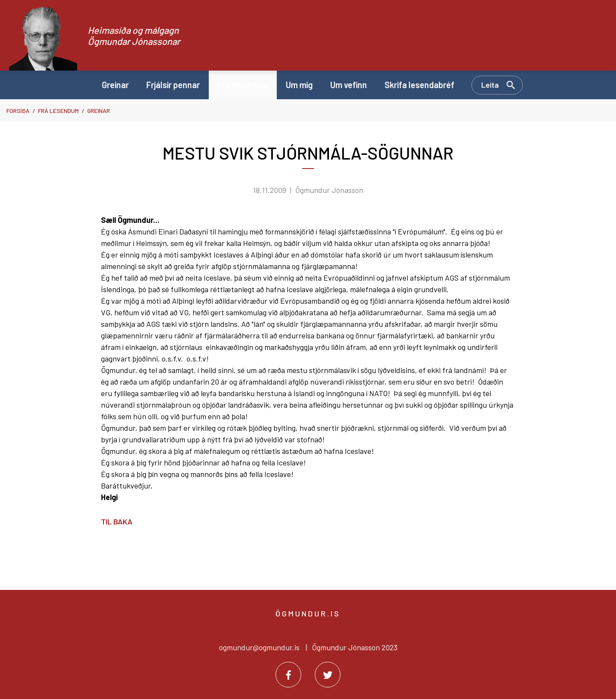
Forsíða (18, 111)
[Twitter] (328, 675)
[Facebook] (288, 675)
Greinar (99, 111)
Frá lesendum (58, 111)
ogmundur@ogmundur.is (259, 647)
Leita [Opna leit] (490, 85)
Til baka (117, 521)
